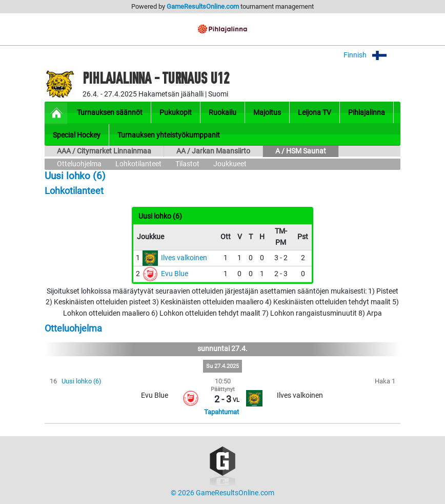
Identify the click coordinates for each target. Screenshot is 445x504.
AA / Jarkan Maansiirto (213, 151)
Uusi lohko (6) (82, 381)
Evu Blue (175, 274)
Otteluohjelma (79, 164)
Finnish (372, 55)
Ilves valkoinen (184, 258)
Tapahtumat (221, 412)
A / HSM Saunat (301, 151)
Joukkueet (230, 164)
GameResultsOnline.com (203, 6)
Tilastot (187, 164)
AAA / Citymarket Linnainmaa (104, 151)
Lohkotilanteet (138, 164)
